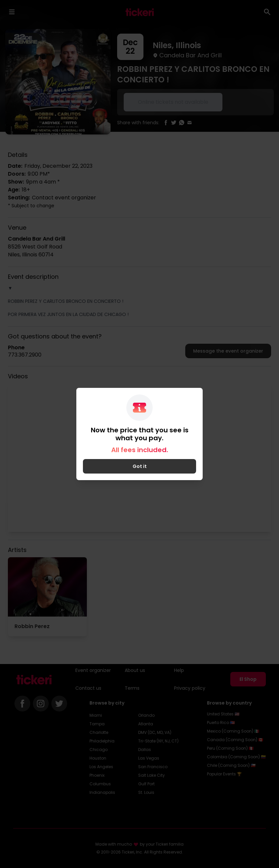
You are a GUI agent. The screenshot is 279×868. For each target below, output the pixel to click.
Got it (140, 466)
